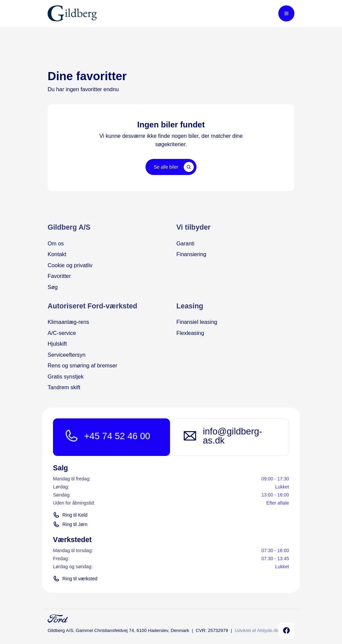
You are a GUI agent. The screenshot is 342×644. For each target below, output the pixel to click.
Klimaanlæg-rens (68, 322)
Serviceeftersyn (67, 355)
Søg (53, 287)
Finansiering (191, 254)
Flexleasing (190, 333)
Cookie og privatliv (70, 265)
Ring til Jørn (70, 524)
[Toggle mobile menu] (286, 13)
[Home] (72, 13)
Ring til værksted (75, 579)
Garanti (185, 243)
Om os (56, 243)
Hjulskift (57, 344)
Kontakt (57, 254)
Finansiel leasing (197, 322)
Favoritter (59, 276)
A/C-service (62, 333)
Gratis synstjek (66, 376)
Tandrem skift (64, 387)
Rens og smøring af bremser (82, 365)
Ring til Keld (70, 515)
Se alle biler (174, 167)
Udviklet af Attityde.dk (256, 630)
